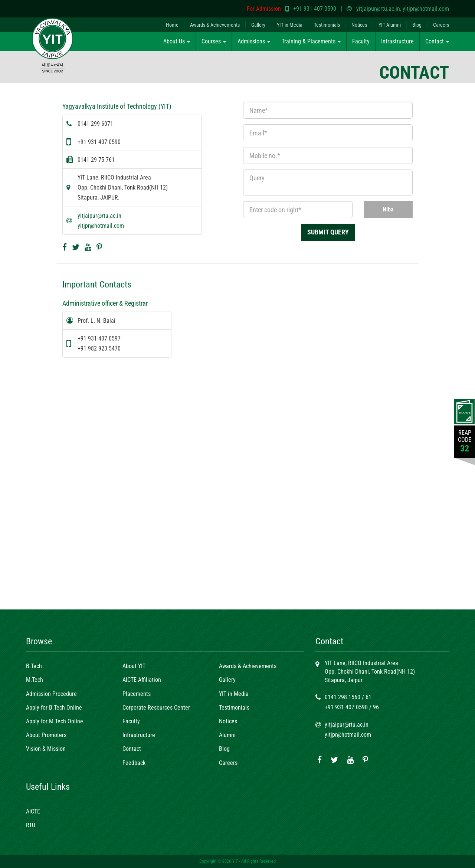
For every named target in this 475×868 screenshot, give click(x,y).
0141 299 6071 (95, 124)
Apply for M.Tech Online (55, 721)
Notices (359, 25)
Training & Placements (311, 41)
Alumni (227, 735)
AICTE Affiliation (142, 680)
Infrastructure (397, 41)
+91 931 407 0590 (315, 9)
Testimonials (327, 25)
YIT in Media (290, 25)
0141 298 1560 (343, 697)
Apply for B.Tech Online (54, 708)
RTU (31, 825)
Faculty (361, 41)
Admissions (254, 41)
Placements (137, 694)
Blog (417, 25)
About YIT (134, 666)
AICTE (33, 811)
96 (376, 707)
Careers (441, 25)
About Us (177, 41)
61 (368, 697)
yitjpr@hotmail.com (426, 9)
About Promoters (46, 735)
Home (172, 25)
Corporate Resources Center (156, 708)
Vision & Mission (46, 749)
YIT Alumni (390, 25)
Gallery (258, 25)
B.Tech (34, 666)
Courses (214, 41)
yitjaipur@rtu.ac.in (378, 9)
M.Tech (35, 680)
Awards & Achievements (215, 25)
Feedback (134, 763)
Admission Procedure (51, 694)
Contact (437, 41)
